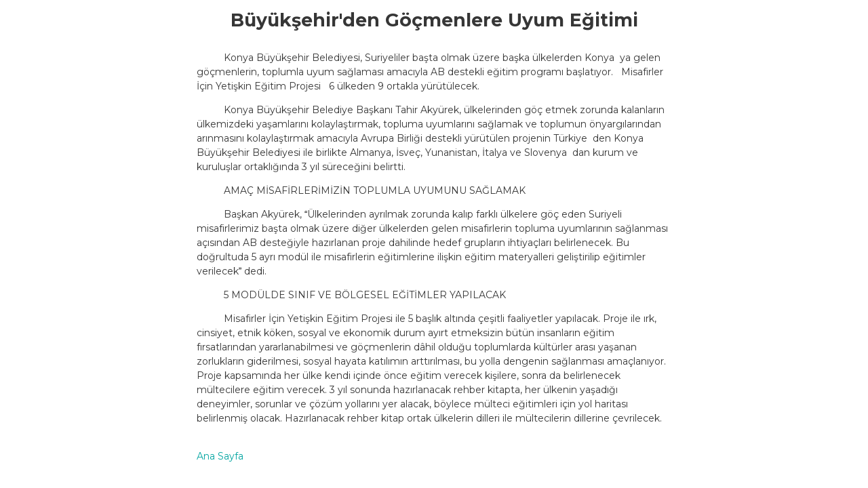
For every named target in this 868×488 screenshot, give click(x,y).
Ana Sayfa (220, 456)
